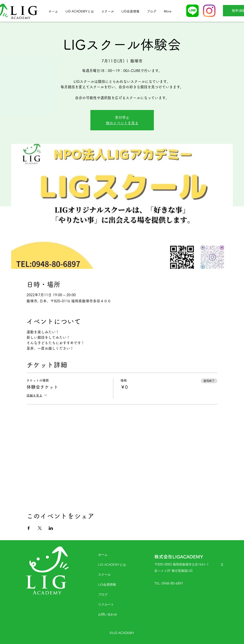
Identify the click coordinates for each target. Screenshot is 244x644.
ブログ (103, 594)
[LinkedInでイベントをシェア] (51, 528)
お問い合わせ (108, 614)
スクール (104, 575)
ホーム (103, 555)
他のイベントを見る (122, 123)
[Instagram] (209, 11)
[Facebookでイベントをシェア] (29, 528)
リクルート (106, 604)
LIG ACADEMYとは (112, 565)
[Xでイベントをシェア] (40, 528)
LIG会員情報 (107, 584)
